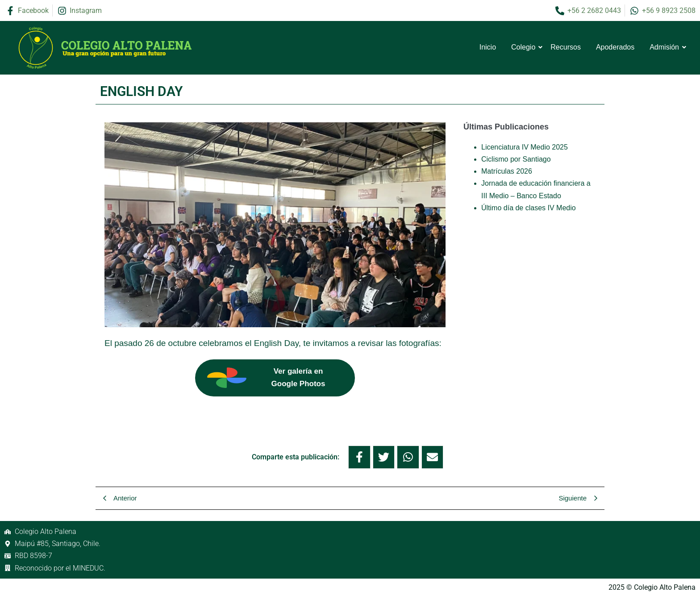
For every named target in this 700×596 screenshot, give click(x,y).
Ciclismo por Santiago (516, 159)
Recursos (566, 47)
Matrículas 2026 (507, 171)
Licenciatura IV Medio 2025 (525, 147)
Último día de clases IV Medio (529, 208)
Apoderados (615, 47)
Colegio (525, 47)
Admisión (666, 47)
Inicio (488, 47)
